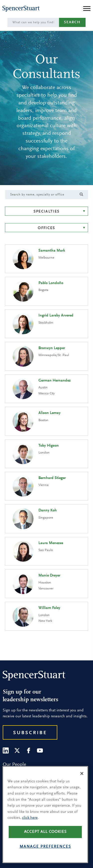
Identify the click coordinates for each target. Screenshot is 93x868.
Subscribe (30, 733)
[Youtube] (40, 750)
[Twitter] (17, 750)
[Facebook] (29, 750)
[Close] (82, 773)
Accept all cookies (45, 832)
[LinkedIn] (6, 750)
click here (30, 818)
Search (72, 22)
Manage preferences (45, 847)
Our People (14, 765)
